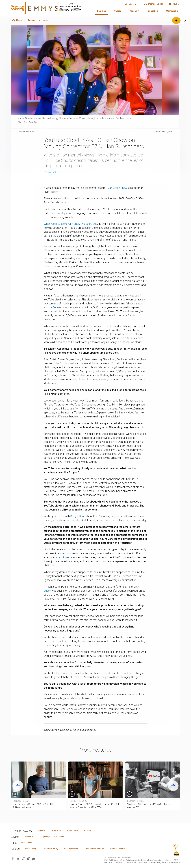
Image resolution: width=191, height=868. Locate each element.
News (45, 20)
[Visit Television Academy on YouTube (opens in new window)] (34, 858)
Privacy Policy (30, 849)
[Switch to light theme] (176, 20)
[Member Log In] (153, 4)
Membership (172, 11)
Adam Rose (62, 557)
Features (102, 11)
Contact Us (29, 837)
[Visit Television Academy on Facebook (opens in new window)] (13, 858)
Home (17, 20)
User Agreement (71, 849)
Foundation (152, 11)
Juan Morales (54, 172)
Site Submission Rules (94, 849)
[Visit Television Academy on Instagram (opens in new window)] (18, 858)
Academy (134, 11)
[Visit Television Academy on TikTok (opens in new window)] (28, 858)
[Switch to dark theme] (185, 20)
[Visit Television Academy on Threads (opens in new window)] (23, 858)
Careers (88, 831)
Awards (118, 11)
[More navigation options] (174, 4)
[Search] (130, 4)
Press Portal (27, 843)
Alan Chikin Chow (117, 188)
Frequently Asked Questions (52, 837)
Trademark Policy (50, 849)
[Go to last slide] (18, 786)
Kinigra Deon (51, 308)
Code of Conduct (118, 849)
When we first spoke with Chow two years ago (70, 224)
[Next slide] (173, 786)
